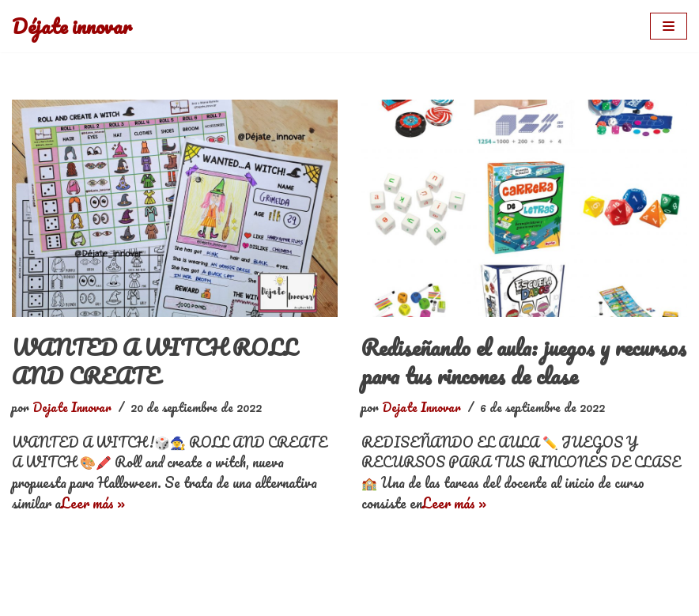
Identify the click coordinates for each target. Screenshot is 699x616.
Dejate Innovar (72, 407)
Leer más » (93, 503)
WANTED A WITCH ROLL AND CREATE (154, 361)
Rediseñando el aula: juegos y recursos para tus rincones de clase (524, 361)
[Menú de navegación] (669, 26)
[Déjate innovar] (72, 26)
